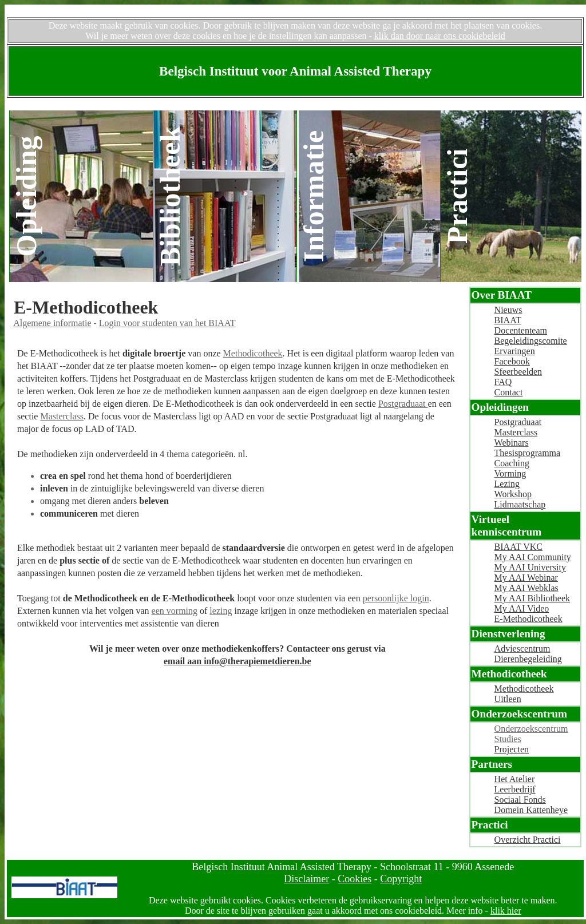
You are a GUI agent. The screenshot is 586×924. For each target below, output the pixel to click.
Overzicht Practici (528, 840)
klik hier (506, 911)
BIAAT (508, 320)
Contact (509, 392)
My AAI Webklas (526, 588)
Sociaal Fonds (520, 800)
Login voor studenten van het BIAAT (167, 323)
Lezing (507, 484)
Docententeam (521, 330)
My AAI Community (533, 557)
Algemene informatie (52, 323)
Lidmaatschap (520, 504)
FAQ (503, 382)
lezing (221, 611)
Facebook (512, 361)
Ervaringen (515, 351)
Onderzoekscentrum (531, 729)
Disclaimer (306, 879)
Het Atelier (515, 779)
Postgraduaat (403, 404)
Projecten (512, 749)
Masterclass (62, 416)
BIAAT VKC (518, 547)
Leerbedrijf (515, 789)
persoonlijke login (396, 598)
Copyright (401, 879)
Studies (508, 739)
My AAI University (530, 567)
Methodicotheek (253, 353)
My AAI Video (522, 608)
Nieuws (508, 310)
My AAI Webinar (526, 578)
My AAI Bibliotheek (532, 598)
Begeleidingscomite (531, 341)
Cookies (355, 879)
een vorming (175, 611)
